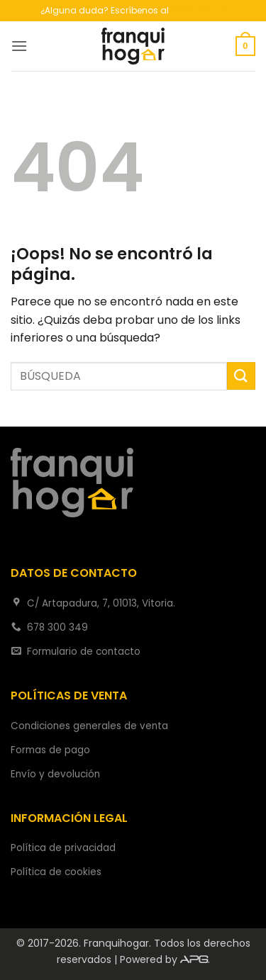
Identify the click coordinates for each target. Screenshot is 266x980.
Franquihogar (116, 943)
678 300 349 (199, 10)
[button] (19, 46)
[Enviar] (241, 376)
